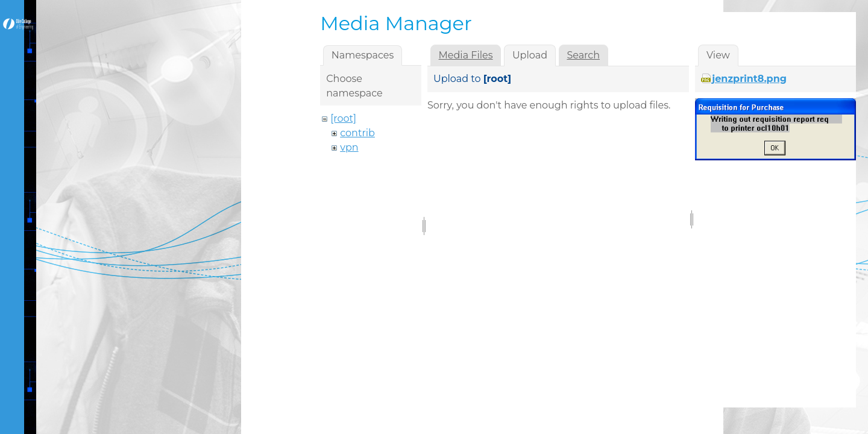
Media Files (466, 55)
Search (583, 55)
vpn (349, 147)
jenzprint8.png (749, 79)
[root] (343, 118)
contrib (357, 133)
